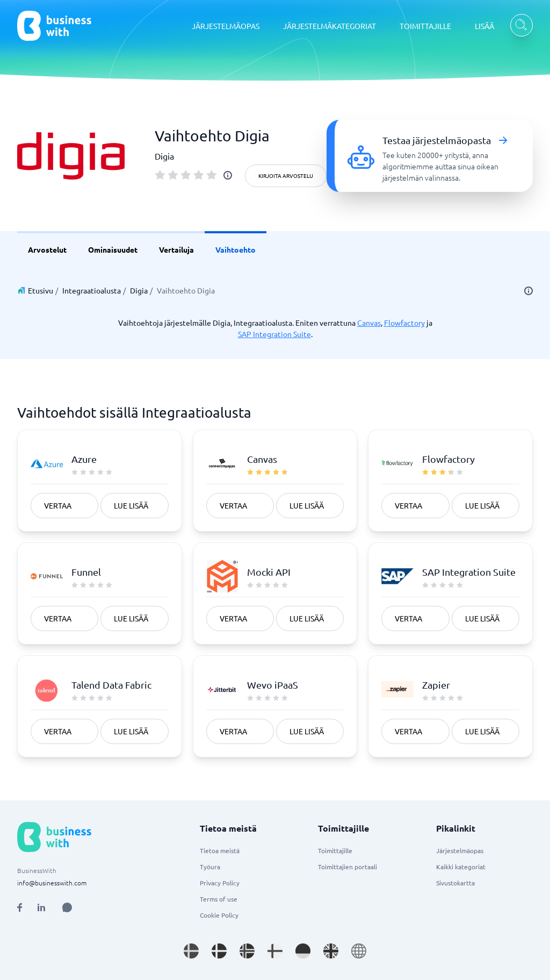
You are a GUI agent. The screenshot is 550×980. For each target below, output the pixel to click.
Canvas (369, 323)
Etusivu (41, 290)
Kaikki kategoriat (461, 867)
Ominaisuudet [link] (113, 249)
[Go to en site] (359, 951)
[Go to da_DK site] (219, 951)
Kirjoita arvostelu (286, 176)
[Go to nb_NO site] (247, 951)
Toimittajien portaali (348, 867)
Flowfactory (404, 323)
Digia (139, 290)
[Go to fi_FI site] (275, 951)
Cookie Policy (219, 915)
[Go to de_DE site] (303, 951)
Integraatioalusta (92, 290)
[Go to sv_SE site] (191, 951)
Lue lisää (131, 505)
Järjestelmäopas (460, 850)
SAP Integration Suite (274, 334)
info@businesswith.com (52, 883)
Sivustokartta (455, 883)
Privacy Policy (220, 883)
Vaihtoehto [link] (236, 249)
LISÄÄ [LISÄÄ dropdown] (484, 26)
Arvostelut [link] (47, 249)
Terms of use (219, 899)
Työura (210, 867)
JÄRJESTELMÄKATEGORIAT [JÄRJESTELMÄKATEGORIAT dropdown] (330, 26)
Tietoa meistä (220, 850)
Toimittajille (335, 850)
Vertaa (58, 505)
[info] (228, 175)
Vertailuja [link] (176, 249)
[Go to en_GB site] (331, 951)
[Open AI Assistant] (67, 907)
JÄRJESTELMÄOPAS (226, 26)
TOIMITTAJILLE (425, 26)
